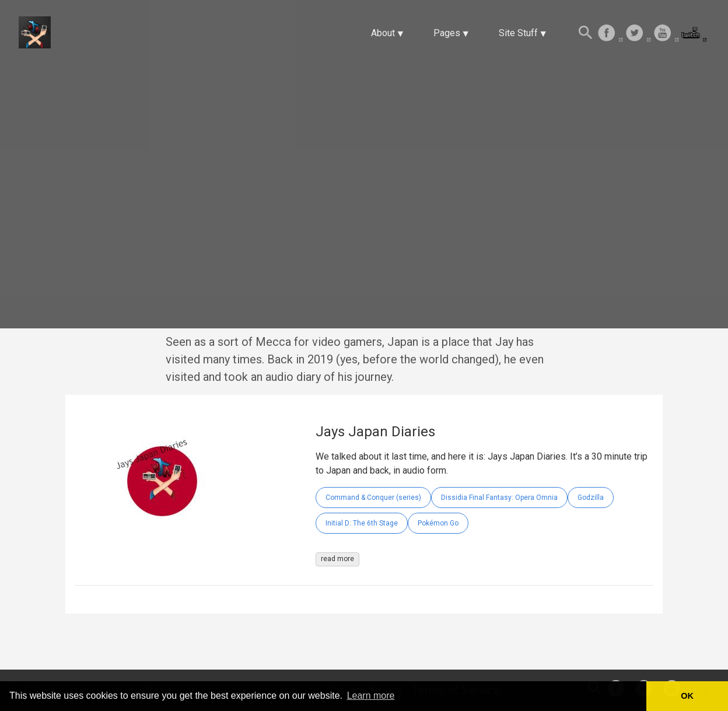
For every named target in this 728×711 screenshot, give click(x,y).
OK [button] (687, 696)
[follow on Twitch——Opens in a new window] (694, 34)
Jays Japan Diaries (375, 432)
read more (337, 559)
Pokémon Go (438, 523)
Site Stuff (518, 33)
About (383, 33)
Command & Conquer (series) (373, 498)
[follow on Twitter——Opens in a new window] (638, 34)
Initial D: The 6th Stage (362, 523)
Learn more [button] (371, 696)
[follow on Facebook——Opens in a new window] (610, 34)
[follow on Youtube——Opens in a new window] (666, 34)
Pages (447, 33)
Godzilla (591, 498)
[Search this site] (586, 34)
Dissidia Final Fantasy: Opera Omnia (499, 498)
